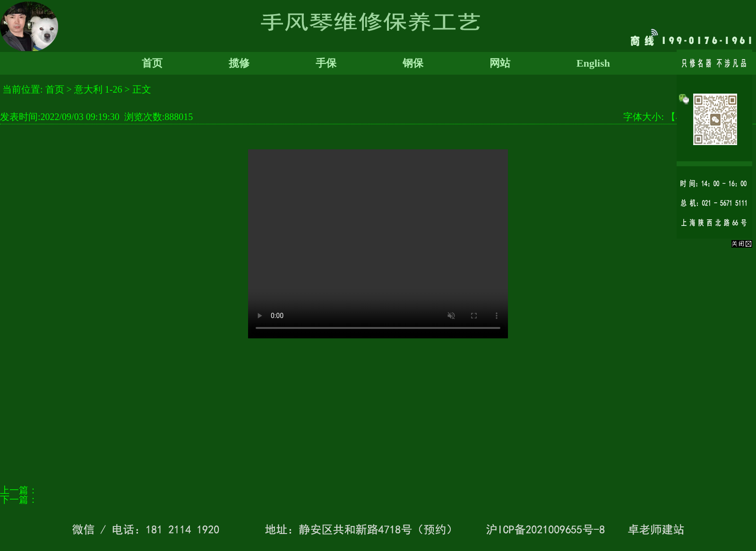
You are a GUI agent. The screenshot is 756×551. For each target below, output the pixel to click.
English (593, 63)
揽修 (239, 63)
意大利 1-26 (98, 89)
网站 (500, 63)
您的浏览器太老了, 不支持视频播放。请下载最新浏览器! (378, 244)
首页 (152, 63)
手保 (326, 63)
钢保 (413, 63)
